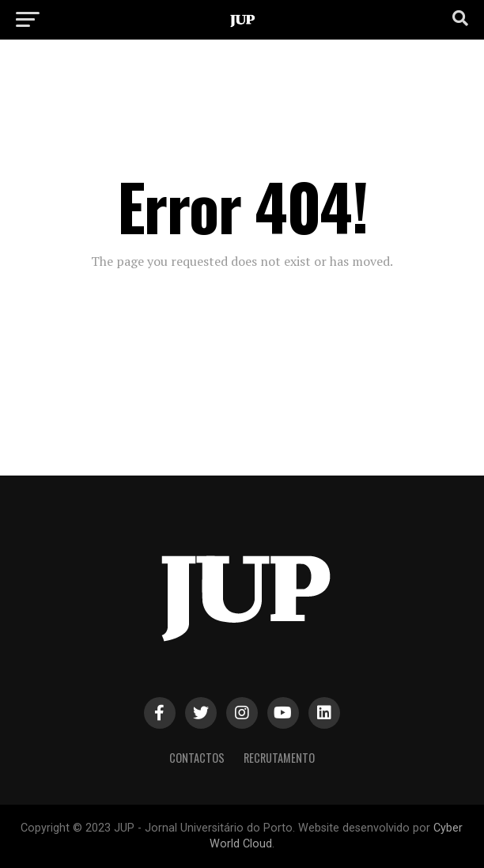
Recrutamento (279, 758)
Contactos (197, 758)
